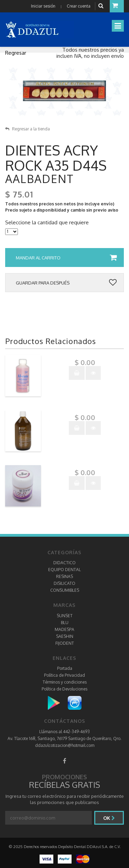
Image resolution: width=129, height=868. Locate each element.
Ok (109, 818)
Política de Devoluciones (64, 689)
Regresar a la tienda (28, 129)
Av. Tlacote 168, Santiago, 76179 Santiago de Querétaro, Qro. (64, 738)
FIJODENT (65, 643)
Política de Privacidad (64, 675)
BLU (65, 623)
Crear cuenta (79, 6)
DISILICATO (64, 583)
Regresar (16, 53)
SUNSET (65, 616)
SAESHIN (65, 636)
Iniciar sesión (43, 6)
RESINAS (64, 576)
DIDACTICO (64, 563)
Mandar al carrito (66, 258)
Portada (65, 668)
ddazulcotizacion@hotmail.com (65, 745)
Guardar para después (66, 283)
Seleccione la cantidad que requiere (47, 223)
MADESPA (64, 629)
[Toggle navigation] (118, 26)
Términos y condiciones (65, 682)
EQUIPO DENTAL (64, 570)
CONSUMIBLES (65, 590)
